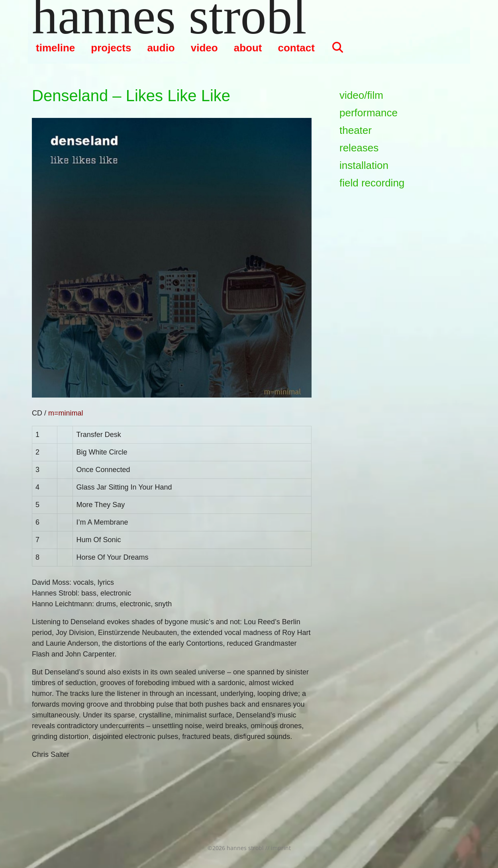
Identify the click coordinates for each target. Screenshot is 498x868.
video (204, 48)
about (248, 48)
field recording (372, 183)
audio (161, 48)
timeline (55, 48)
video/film (361, 95)
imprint (281, 848)
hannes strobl (169, 16)
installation (364, 165)
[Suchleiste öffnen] (337, 48)
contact (296, 48)
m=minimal (66, 413)
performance (369, 113)
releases (359, 148)
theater (356, 130)
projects (111, 48)
